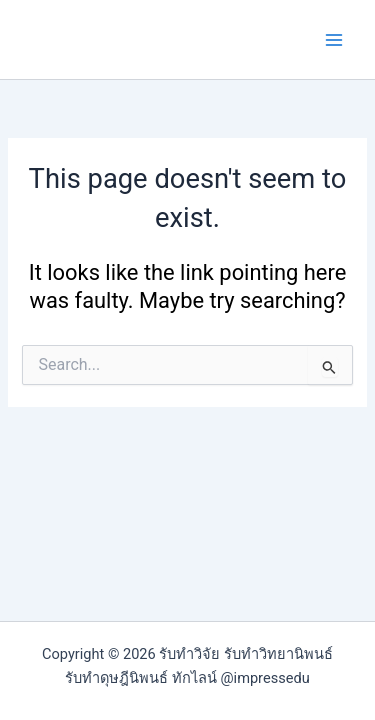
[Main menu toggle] (334, 40)
